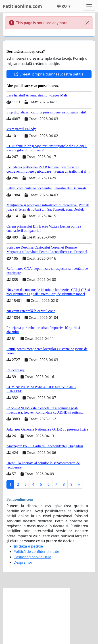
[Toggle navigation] (89, 6)
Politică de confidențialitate (36, 552)
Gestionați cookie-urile (32, 557)
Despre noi (23, 562)
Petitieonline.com (22, 6)
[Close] (87, 23)
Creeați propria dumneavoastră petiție (49, 74)
